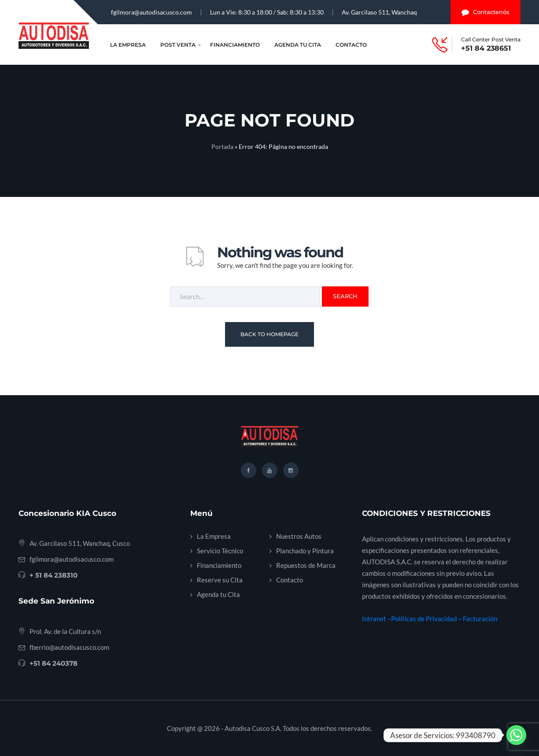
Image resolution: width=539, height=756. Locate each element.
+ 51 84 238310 (54, 575)
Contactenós (485, 12)
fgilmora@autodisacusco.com (151, 12)
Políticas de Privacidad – (427, 619)
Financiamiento (235, 45)
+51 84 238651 (486, 48)
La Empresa (128, 45)
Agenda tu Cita (298, 45)
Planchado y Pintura (305, 551)
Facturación (480, 619)
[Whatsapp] (516, 735)
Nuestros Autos (299, 536)
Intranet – (377, 619)
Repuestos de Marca (306, 565)
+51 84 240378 (54, 663)
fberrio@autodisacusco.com (69, 647)
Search (345, 296)
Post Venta (178, 45)
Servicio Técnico (220, 551)
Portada (222, 146)
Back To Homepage (269, 334)
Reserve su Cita (220, 580)
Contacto (351, 45)
